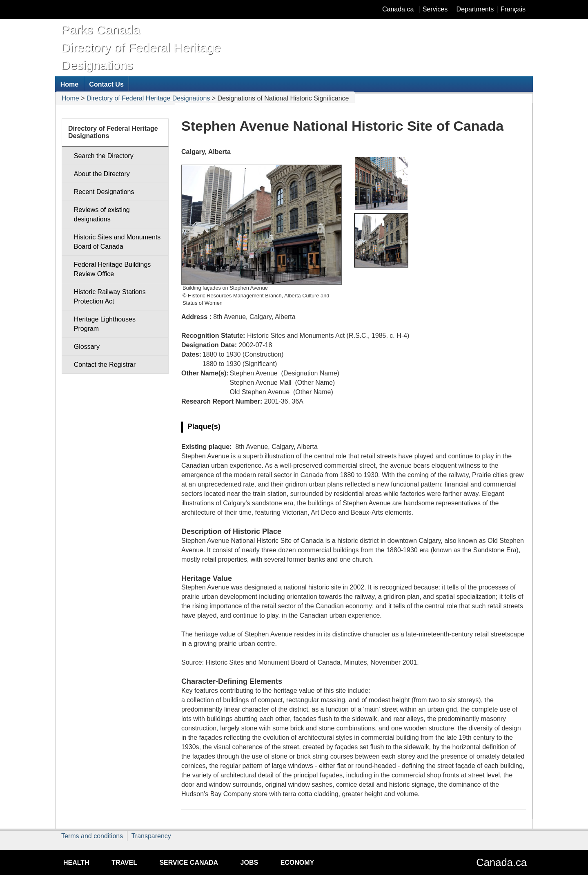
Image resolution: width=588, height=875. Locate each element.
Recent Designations (104, 192)
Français (513, 9)
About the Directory (102, 174)
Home (70, 98)
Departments (475, 9)
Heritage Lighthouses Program (105, 324)
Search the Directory (104, 156)
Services (435, 9)
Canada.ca (398, 9)
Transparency (151, 836)
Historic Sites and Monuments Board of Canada (117, 242)
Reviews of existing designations (102, 214)
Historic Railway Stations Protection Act (110, 297)
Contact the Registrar (105, 365)
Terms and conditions (92, 836)
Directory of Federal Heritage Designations (148, 98)
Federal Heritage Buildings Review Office (112, 269)
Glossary (87, 347)
